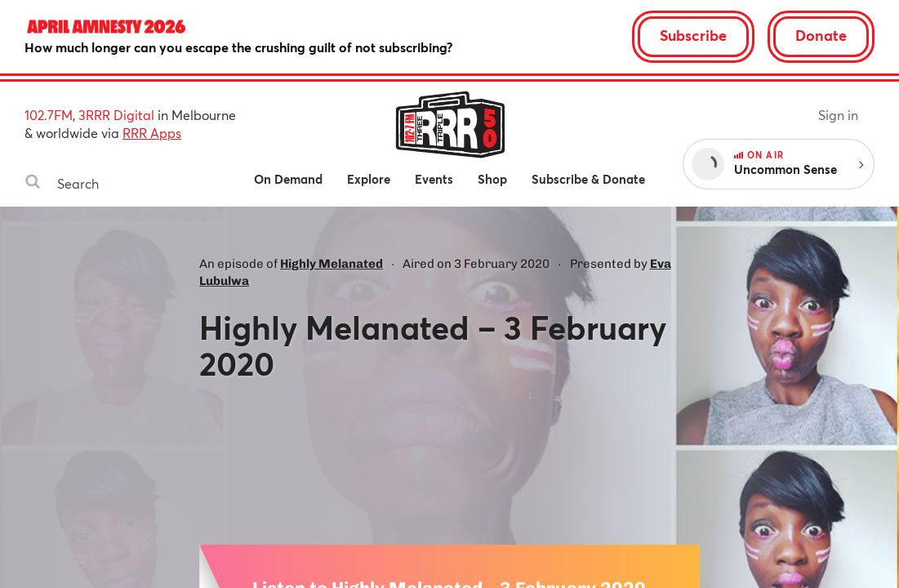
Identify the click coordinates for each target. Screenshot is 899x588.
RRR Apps (152, 133)
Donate (821, 35)
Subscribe (693, 35)
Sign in (838, 115)
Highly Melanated (332, 264)
